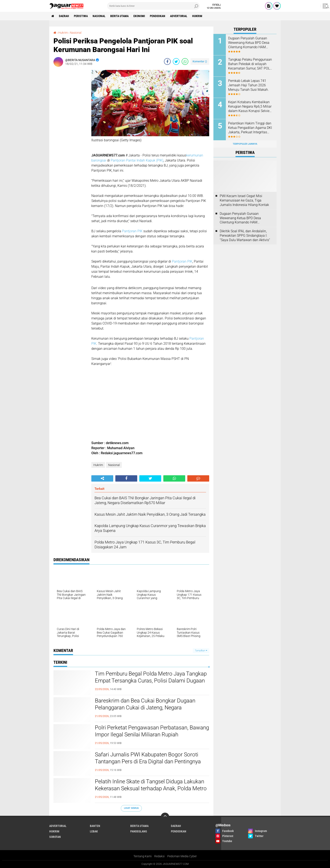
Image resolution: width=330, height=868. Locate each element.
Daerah (64, 16)
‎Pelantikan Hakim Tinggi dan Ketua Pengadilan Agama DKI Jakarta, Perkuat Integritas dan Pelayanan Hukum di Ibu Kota (250, 128)
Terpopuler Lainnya (245, 144)
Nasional (99, 16)
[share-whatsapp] (185, 61)
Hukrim (197, 16)
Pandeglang (139, 831)
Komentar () (200, 61)
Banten (95, 826)
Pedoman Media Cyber (182, 856)
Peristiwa (81, 16)
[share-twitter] (176, 61)
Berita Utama (119, 16)
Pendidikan (158, 16)
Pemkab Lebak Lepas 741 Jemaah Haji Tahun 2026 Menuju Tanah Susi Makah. (248, 85)
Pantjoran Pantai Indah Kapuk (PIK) (137, 160)
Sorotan (55, 837)
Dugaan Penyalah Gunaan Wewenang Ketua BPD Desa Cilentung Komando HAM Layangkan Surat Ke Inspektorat (249, 43)
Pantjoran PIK (132, 231)
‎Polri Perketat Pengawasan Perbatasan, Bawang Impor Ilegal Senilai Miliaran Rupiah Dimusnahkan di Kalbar (152, 735)
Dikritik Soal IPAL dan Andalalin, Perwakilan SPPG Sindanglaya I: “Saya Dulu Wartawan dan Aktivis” (245, 236)
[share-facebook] (167, 61)
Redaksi (159, 856)
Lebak (94, 831)
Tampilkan (201, 651)
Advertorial (179, 16)
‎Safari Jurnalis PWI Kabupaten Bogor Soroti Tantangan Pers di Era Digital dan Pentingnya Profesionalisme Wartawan (148, 762)
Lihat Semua (131, 808)
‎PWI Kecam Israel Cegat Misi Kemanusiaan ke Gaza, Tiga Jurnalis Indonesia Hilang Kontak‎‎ (244, 200)
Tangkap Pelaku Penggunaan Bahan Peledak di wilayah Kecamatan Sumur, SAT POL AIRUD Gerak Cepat (250, 64)
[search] (153, 6)
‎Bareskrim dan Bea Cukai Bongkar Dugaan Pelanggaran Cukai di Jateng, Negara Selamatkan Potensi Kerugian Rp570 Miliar (145, 708)
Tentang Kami (142, 856)
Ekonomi (139, 16)
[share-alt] (102, 478)
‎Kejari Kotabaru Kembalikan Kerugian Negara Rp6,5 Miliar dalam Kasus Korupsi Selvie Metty (250, 107)
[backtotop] (165, 817)
